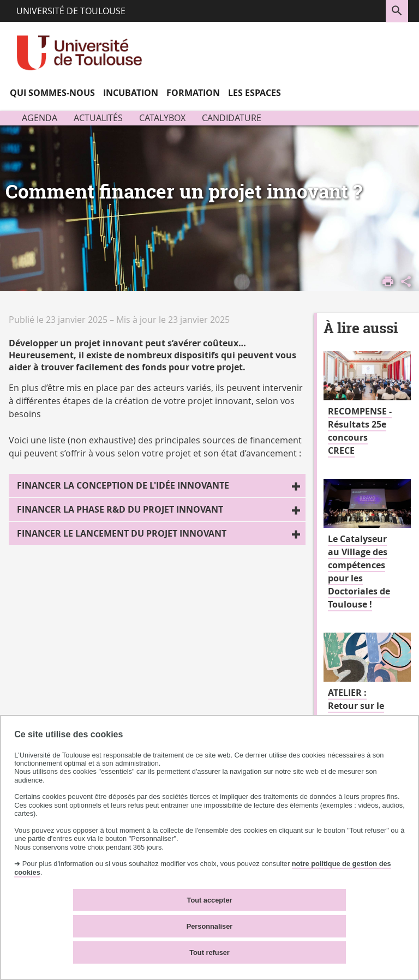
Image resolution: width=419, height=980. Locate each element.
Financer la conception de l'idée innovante (123, 485)
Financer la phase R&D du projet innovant (120, 509)
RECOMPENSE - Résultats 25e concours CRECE (360, 431)
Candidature (232, 118)
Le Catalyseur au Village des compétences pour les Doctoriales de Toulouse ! (359, 572)
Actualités (98, 118)
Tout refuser (209, 952)
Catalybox (162, 118)
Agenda (40, 118)
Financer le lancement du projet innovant (122, 533)
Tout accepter (210, 900)
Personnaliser (210, 926)
